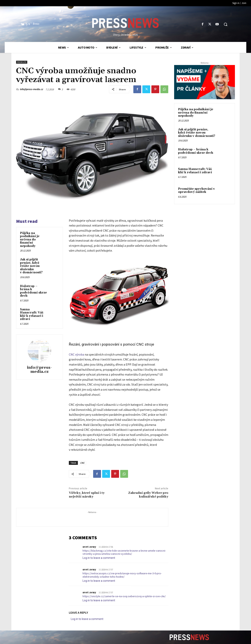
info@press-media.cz (31, 89)
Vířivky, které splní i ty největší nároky (87, 495)
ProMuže (22, 62)
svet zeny (89, 547)
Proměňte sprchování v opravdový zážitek (196, 191)
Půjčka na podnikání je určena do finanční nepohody (30, 240)
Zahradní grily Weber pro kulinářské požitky (148, 495)
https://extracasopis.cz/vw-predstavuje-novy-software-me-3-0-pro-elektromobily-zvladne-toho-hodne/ (122, 575)
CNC (82, 463)
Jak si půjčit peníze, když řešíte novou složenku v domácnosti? (31, 266)
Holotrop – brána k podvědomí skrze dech (33, 291)
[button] (226, 24)
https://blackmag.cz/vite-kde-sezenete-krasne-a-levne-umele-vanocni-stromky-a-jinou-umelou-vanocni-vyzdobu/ (124, 552)
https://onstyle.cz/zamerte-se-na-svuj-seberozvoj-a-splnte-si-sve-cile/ (124, 596)
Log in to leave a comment (99, 558)
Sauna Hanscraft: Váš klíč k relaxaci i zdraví (32, 314)
